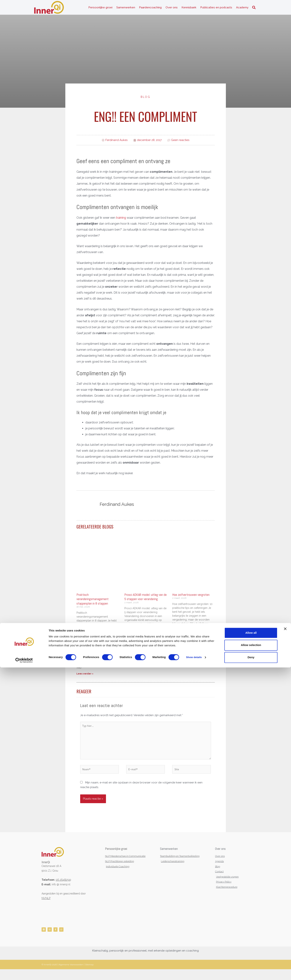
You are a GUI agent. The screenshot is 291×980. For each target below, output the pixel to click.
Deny (251, 970)
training (121, 222)
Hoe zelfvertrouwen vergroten (191, 599)
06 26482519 (63, 889)
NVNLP (46, 907)
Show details (195, 970)
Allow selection (251, 958)
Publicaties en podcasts (216, 9)
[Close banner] (285, 941)
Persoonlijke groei (100, 9)
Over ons (172, 9)
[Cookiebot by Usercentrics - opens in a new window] (24, 973)
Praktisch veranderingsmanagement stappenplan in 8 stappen (93, 603)
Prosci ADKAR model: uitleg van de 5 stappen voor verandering (145, 601)
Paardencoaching (150, 9)
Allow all (251, 945)
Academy (242, 9)
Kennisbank (189, 9)
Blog (145, 101)
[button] (254, 9)
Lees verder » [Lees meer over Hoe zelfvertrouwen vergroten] (181, 654)
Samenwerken (126, 9)
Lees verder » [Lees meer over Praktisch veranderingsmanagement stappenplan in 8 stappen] (85, 678)
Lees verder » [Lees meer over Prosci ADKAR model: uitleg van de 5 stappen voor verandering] (133, 666)
